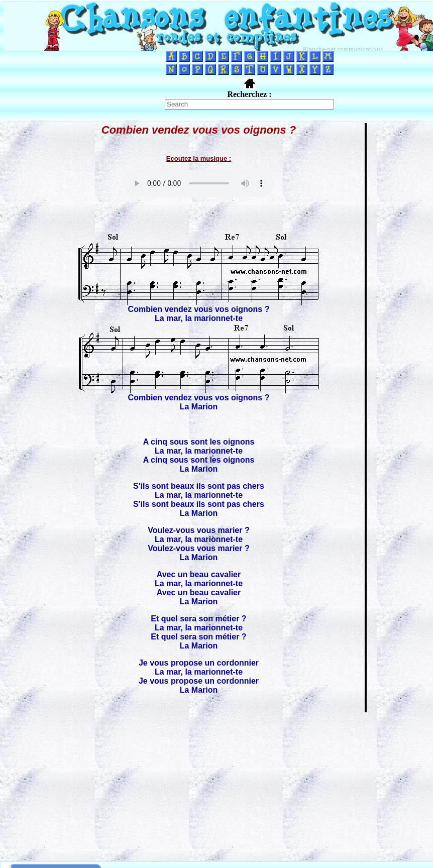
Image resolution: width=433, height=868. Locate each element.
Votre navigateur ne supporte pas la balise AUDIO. (199, 183)
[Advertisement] (216, 784)
